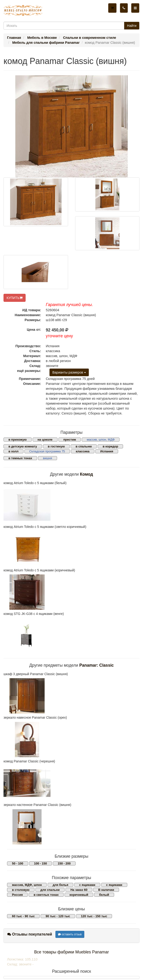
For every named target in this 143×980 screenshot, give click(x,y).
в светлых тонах (46, 895)
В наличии (106, 890)
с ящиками (87, 885)
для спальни (50, 890)
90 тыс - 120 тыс (58, 916)
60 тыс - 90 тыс (23, 916)
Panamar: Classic (97, 665)
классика (83, 451)
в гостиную (56, 446)
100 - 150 (41, 863)
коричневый (79, 895)
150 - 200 (64, 863)
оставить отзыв (70, 934)
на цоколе (45, 440)
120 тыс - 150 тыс (94, 916)
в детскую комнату (23, 446)
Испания (107, 451)
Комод (86, 474)
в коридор (110, 446)
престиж (70, 440)
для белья (60, 885)
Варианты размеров (69, 372)
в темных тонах (20, 458)
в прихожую (18, 440)
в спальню (84, 446)
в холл (14, 451)
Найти (132, 26)
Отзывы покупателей (30, 934)
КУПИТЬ (15, 298)
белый (104, 895)
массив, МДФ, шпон (27, 885)
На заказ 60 (79, 890)
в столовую (21, 890)
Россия (17, 895)
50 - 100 (18, 863)
